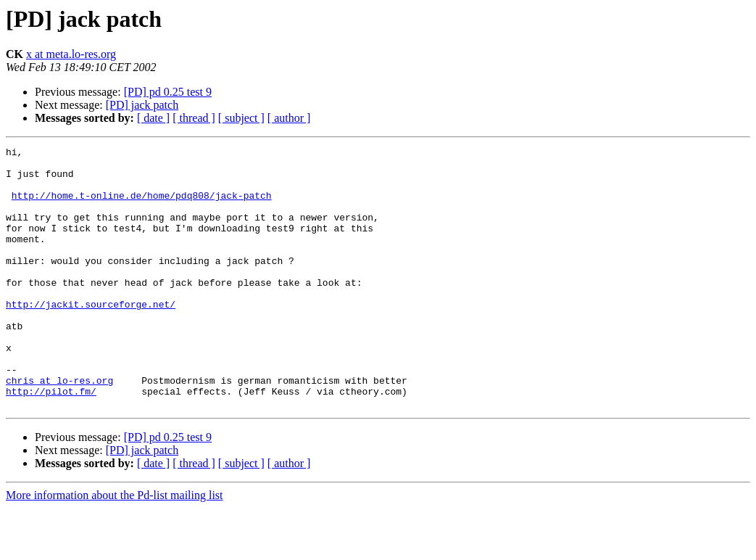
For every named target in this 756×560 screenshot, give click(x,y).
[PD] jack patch (142, 105)
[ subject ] (241, 118)
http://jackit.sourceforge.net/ (91, 337)
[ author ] (289, 118)
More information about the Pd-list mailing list (115, 547)
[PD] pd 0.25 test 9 (168, 92)
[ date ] (153, 118)
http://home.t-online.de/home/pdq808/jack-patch (142, 206)
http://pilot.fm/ (51, 441)
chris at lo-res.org (59, 428)
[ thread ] (194, 118)
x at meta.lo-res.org (71, 54)
